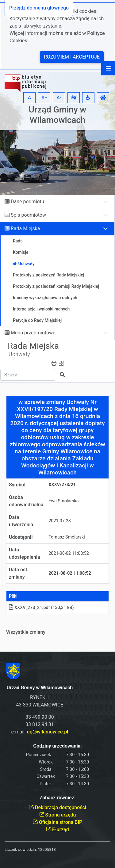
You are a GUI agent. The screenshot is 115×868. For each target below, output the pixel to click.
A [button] (29, 98)
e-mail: (40, 732)
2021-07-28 (60, 521)
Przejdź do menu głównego (39, 8)
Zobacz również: (58, 798)
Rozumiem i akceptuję (72, 57)
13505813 (47, 849)
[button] (74, 98)
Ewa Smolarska (63, 501)
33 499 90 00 (40, 717)
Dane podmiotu (27, 202)
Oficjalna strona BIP (57, 822)
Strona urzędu (58, 815)
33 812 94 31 (40, 724)
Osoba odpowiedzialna (26, 501)
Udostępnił (21, 537)
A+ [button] (44, 98)
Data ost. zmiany (19, 573)
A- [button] (59, 98)
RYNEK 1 (40, 697)
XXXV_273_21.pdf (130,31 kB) (41, 608)
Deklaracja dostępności (57, 807)
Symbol (17, 485)
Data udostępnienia (25, 553)
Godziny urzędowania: (57, 746)
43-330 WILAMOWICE (40, 705)
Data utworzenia (21, 521)
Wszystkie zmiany (26, 632)
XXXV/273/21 (62, 485)
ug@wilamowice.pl (48, 732)
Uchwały (19, 354)
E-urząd (57, 830)
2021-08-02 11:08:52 (69, 553)
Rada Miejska (25, 228)
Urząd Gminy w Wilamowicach (58, 115)
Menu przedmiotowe (33, 333)
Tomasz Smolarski (67, 537)
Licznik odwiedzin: (21, 849)
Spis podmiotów (28, 215)
